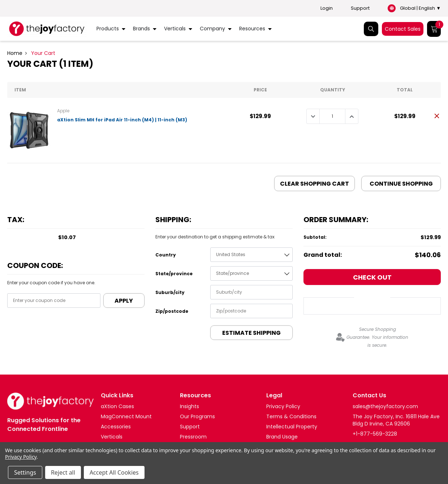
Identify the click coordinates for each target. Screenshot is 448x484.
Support (360, 8)
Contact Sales (403, 29)
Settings (25, 472)
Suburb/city (170, 292)
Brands (141, 29)
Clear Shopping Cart (315, 184)
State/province (174, 274)
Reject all (63, 472)
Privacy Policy (21, 457)
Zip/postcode (172, 311)
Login (327, 8)
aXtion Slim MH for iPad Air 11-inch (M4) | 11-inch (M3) (122, 120)
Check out (372, 277)
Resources (252, 29)
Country (166, 255)
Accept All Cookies (114, 472)
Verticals (175, 29)
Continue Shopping (401, 184)
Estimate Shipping (251, 333)
